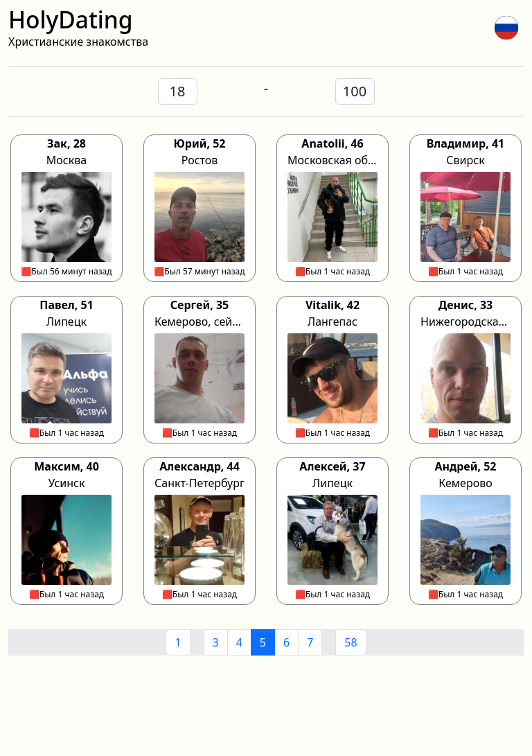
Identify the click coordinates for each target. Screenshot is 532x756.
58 (351, 642)
